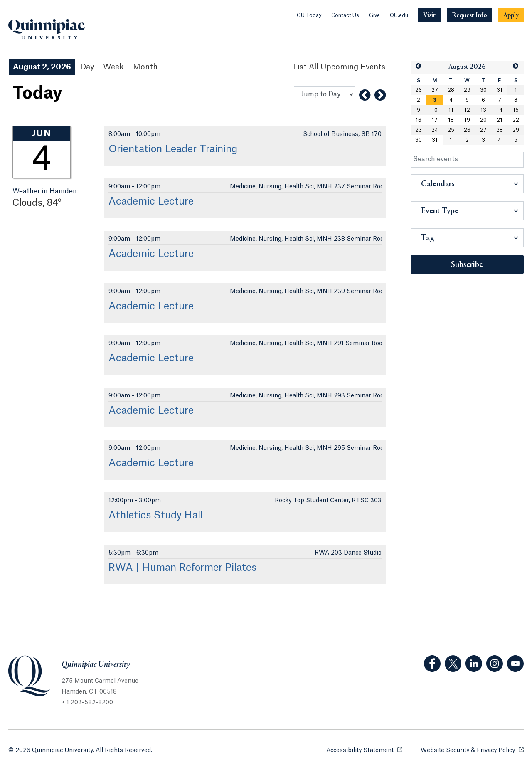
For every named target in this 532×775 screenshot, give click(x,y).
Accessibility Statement (364, 750)
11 (451, 110)
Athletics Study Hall (156, 516)
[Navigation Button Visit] (429, 15)
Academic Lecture (151, 202)
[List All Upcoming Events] (339, 67)
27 (435, 90)
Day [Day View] (87, 67)
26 (419, 90)
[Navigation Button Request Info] (469, 15)
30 (483, 90)
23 (419, 130)
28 (451, 90)
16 (419, 120)
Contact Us (345, 15)
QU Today (309, 15)
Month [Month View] (145, 67)
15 (516, 110)
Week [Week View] (113, 67)
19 (467, 120)
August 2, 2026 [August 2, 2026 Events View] (42, 67)
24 (435, 130)
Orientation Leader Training (173, 149)
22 (516, 120)
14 (500, 110)
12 (467, 110)
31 (500, 90)
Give (374, 15)
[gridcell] (435, 100)
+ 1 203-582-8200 (87, 703)
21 (500, 120)
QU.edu (399, 15)
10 (435, 110)
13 (483, 110)
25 (451, 130)
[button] (419, 66)
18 (451, 120)
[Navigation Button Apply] (511, 15)
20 (483, 120)
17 (435, 120)
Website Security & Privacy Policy (472, 750)
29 (467, 90)
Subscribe (467, 265)
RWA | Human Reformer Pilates (182, 568)
